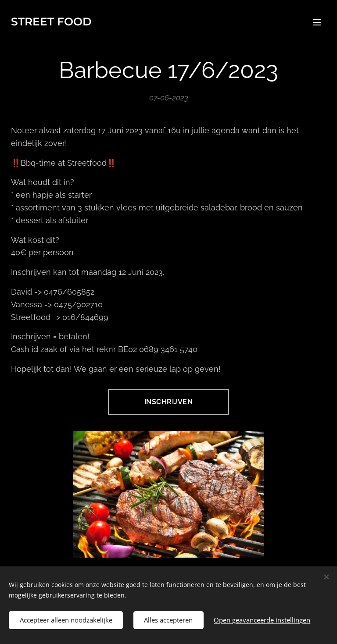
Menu (317, 22)
